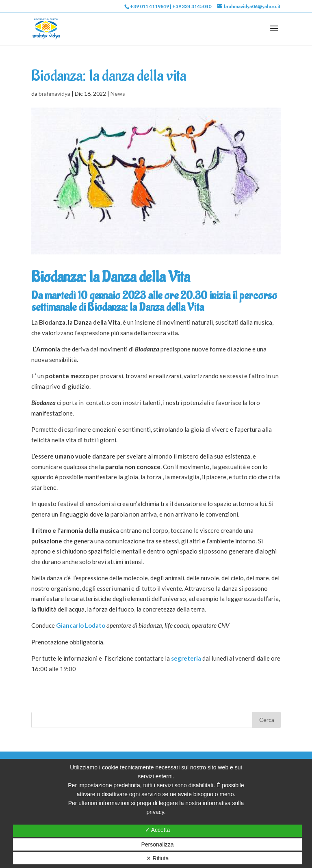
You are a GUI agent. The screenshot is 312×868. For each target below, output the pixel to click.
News (118, 94)
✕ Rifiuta (158, 858)
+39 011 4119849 (149, 6)
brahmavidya (54, 94)
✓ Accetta (158, 830)
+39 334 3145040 (192, 6)
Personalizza (157, 844)
